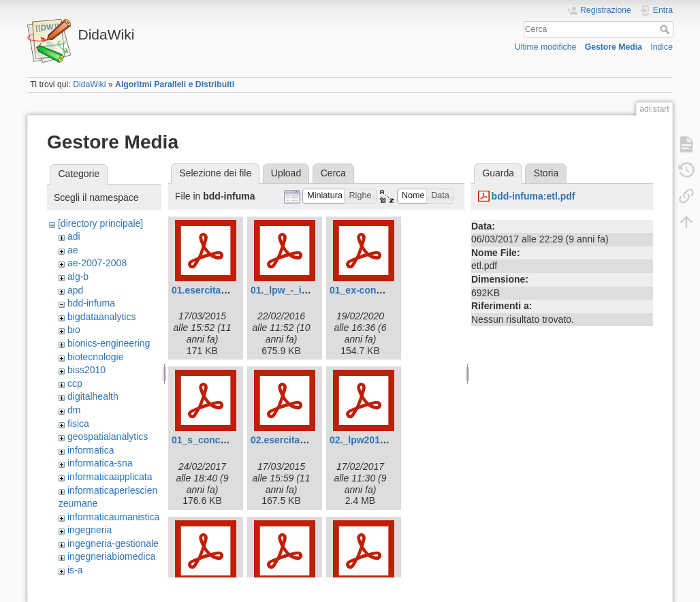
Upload (286, 173)
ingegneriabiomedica (111, 556)
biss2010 (86, 370)
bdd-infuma (91, 303)
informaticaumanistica (113, 517)
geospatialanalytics (108, 437)
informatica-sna (100, 463)
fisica (78, 424)
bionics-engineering (109, 343)
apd (75, 290)
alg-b (78, 276)
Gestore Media (614, 47)
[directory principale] (100, 223)
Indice (662, 47)
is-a (75, 570)
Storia (546, 173)
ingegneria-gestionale (113, 543)
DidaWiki (89, 84)
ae (73, 250)
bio (74, 330)
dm (74, 410)
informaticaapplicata (110, 477)
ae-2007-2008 (97, 263)
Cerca (666, 29)
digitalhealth (93, 396)
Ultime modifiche (546, 47)
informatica (91, 450)
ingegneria (90, 530)
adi (74, 236)
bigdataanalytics (101, 317)
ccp (75, 383)
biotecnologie (96, 357)
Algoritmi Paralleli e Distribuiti (175, 84)
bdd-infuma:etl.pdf (534, 196)
